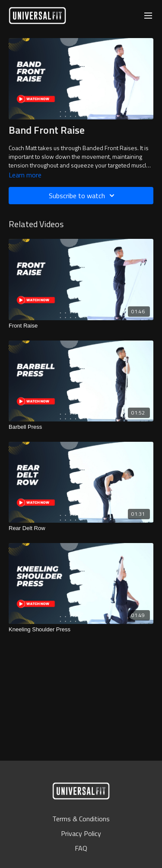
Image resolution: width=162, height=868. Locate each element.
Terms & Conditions (81, 819)
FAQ (81, 848)
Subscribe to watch (83, 196)
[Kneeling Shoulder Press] (81, 630)
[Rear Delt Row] (81, 528)
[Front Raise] (81, 326)
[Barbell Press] (81, 427)
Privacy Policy (81, 833)
